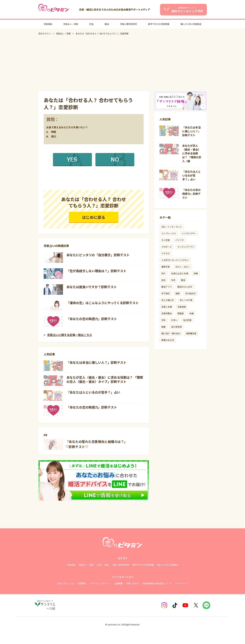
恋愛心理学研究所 (129, 24)
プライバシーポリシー (100, 583)
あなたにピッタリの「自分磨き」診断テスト (98, 255)
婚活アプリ (167, 287)
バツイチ (180, 240)
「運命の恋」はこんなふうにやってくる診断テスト (103, 303)
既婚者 (181, 313)
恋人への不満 (186, 300)
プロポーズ (167, 247)
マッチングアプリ (186, 247)
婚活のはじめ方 (185, 287)
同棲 (196, 273)
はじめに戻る (94, 217)
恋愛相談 (48, 24)
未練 (192, 313)
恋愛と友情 (167, 307)
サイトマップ (182, 583)
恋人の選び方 (168, 300)
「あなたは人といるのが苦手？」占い (93, 392)
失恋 (173, 280)
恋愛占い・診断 (71, 24)
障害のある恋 (168, 340)
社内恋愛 (187, 320)
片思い (174, 320)
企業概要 (118, 583)
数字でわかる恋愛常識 (159, 24)
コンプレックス (169, 233)
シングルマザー (189, 233)
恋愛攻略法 (167, 313)
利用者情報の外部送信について (157, 583)
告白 (163, 280)
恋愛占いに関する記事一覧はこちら (70, 335)
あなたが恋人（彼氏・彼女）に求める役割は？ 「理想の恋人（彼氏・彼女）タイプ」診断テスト (105, 379)
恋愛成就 (182, 307)
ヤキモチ (166, 253)
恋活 (91, 24)
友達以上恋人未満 (180, 273)
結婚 (163, 327)
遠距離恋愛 (191, 333)
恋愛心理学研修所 (121, 565)
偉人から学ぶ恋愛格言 (191, 24)
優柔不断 (166, 267)
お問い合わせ (132, 583)
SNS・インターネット (172, 227)
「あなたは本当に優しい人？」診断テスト (96, 362)
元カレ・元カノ (183, 267)
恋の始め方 (190, 293)
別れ (163, 273)
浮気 (163, 320)
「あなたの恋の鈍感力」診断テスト (92, 319)
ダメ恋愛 (166, 240)
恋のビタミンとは (66, 583)
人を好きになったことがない (175, 260)
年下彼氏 (166, 293)
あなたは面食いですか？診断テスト (92, 287)
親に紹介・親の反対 (171, 333)
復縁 (177, 293)
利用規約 (82, 583)
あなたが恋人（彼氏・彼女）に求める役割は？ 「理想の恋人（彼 (192, 153)
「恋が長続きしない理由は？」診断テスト (96, 271)
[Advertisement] (123, 63)
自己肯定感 (176, 327)
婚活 (107, 24)
